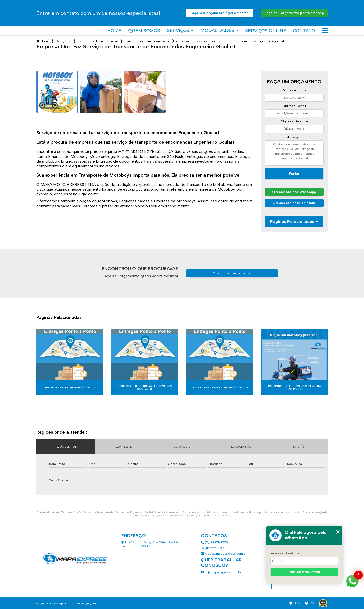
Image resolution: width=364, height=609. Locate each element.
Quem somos (144, 31)
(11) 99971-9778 (214, 542)
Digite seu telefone (294, 121)
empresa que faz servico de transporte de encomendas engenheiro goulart (230, 41)
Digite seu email (294, 106)
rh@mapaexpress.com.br (221, 572)
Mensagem (294, 137)
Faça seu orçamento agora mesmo (219, 13)
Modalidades (217, 30)
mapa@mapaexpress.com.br (224, 554)
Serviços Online (266, 31)
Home (114, 31)
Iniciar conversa (304, 572)
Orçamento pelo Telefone (294, 203)
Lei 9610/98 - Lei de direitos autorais (209, 516)
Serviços (178, 30)
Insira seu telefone (285, 553)
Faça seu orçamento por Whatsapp (294, 13)
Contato (304, 31)
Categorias (64, 41)
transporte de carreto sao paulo (147, 41)
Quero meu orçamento (232, 273)
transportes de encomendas (98, 41)
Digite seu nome (294, 90)
